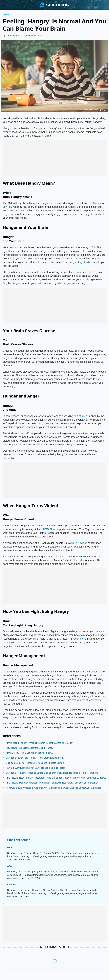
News (6, 15)
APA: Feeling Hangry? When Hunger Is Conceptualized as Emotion (39, 743)
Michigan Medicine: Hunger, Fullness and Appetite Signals (35, 763)
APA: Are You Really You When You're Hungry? (29, 753)
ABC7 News (49, 529)
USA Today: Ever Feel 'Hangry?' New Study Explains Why (35, 758)
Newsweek (82, 557)
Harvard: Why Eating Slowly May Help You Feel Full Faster (35, 768)
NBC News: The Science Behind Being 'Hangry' (30, 748)
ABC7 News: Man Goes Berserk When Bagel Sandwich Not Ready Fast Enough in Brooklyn (52, 783)
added (51, 203)
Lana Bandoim (13, 35)
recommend (80, 639)
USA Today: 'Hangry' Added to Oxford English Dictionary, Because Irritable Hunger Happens (52, 773)
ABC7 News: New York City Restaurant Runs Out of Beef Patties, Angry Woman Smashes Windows (56, 778)
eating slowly (83, 262)
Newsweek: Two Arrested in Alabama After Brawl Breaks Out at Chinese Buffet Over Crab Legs (54, 788)
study (82, 416)
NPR (8, 207)
